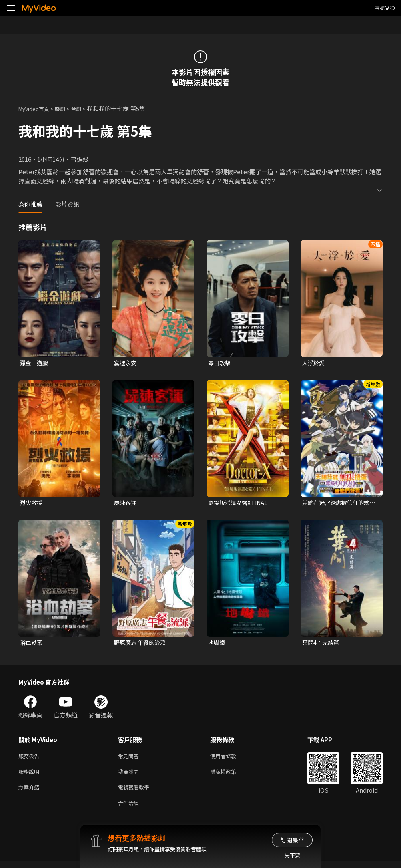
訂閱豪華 (292, 840)
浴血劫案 (32, 644)
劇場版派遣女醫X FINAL (240, 504)
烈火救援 (32, 504)
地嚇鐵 (217, 644)
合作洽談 (130, 809)
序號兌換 (385, 8)
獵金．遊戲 (35, 363)
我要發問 (130, 776)
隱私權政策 (230, 776)
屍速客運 (126, 504)
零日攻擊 (220, 363)
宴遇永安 (126, 363)
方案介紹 (30, 792)
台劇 (84, 108)
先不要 (292, 855)
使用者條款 (230, 759)
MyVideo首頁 (37, 108)
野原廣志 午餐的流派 (142, 644)
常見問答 (130, 759)
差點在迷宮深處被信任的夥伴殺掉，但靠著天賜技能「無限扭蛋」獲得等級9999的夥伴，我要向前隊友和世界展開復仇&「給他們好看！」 (339, 504)
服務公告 (30, 759)
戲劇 (66, 108)
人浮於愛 (314, 363)
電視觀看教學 (136, 792)
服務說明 (30, 776)
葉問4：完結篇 (322, 644)
